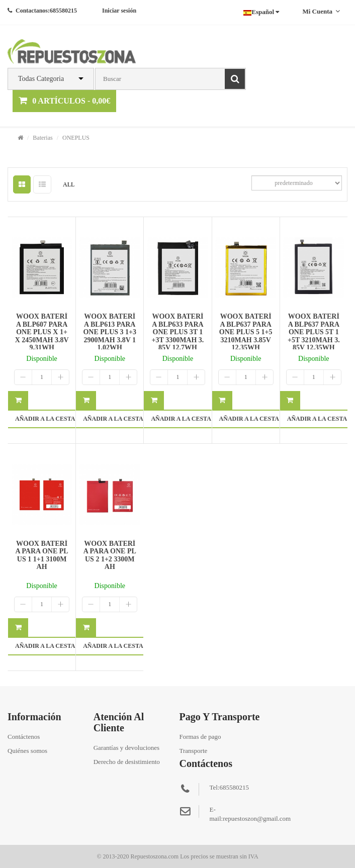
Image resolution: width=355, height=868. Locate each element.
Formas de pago (200, 737)
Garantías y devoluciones (126, 748)
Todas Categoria (41, 79)
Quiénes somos (27, 751)
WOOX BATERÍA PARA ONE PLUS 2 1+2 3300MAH (110, 555)
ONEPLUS (76, 138)
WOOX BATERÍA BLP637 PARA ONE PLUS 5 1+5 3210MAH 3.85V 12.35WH (246, 332)
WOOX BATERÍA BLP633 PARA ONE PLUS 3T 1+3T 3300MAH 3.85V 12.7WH (178, 332)
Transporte (193, 751)
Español (261, 12)
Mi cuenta (321, 11)
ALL (69, 184)
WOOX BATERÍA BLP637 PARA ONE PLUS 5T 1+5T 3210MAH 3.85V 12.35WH (314, 332)
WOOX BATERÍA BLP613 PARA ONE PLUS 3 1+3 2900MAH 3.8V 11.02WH (110, 332)
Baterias (42, 138)
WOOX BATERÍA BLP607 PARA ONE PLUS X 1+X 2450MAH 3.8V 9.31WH (42, 332)
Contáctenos (24, 737)
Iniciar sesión (119, 11)
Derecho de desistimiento (127, 762)
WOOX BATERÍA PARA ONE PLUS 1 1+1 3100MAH (42, 555)
